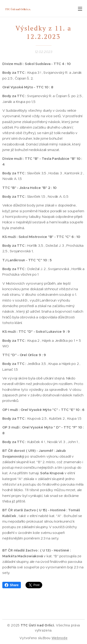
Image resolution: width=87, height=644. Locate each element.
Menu (80, 9)
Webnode (60, 638)
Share (12, 585)
